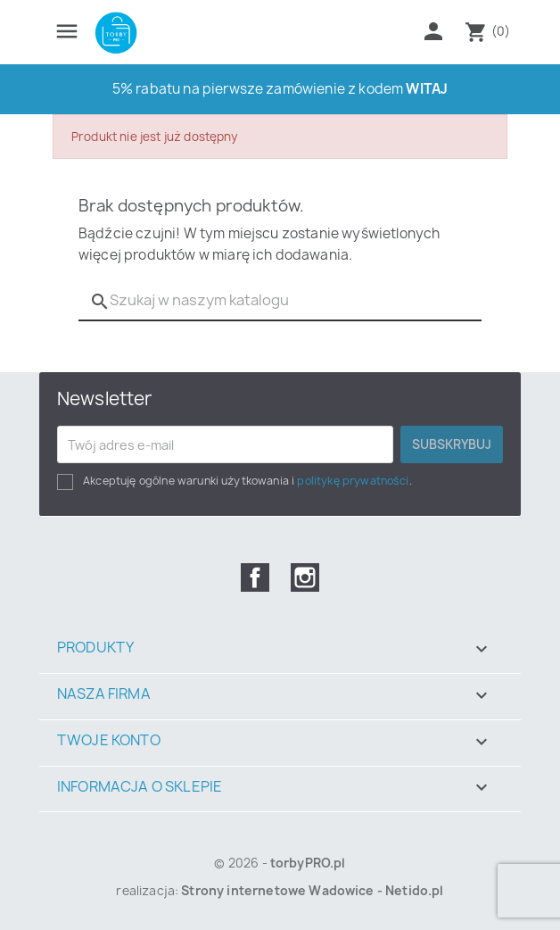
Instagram (305, 577)
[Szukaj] (280, 301)
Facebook (255, 577)
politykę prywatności (353, 481)
